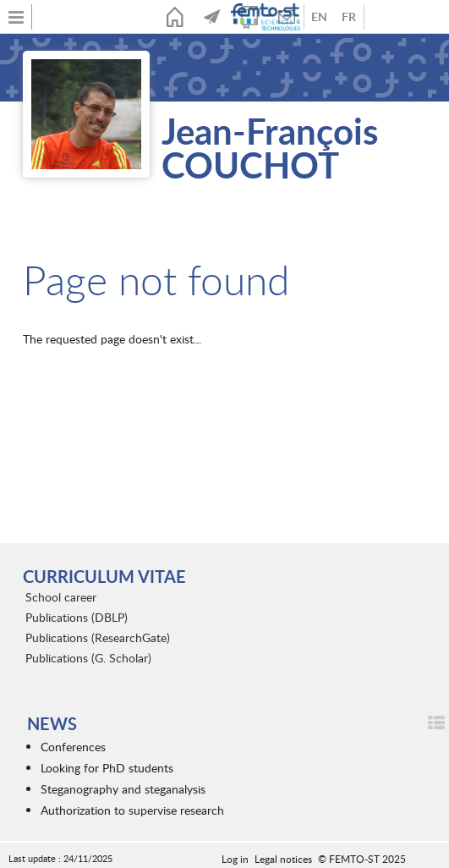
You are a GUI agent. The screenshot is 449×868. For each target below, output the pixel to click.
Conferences (73, 747)
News (212, 17)
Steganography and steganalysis (123, 789)
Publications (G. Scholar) (88, 658)
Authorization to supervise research (132, 810)
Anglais (319, 17)
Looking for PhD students (107, 768)
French (349, 17)
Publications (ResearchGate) (98, 637)
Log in (235, 859)
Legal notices (283, 859)
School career (61, 597)
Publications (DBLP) (77, 617)
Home (175, 17)
